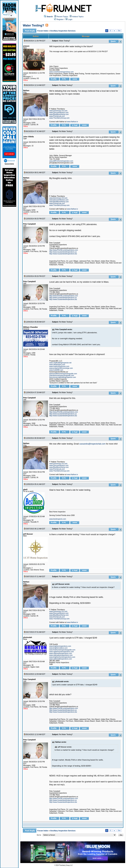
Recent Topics (62, 17)
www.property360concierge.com (61, 368)
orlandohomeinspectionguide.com (62, 375)
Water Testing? (33, 25)
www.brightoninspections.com (60, 646)
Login (69, 19)
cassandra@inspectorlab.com (92, 444)
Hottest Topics (78, 17)
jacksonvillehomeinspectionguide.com (63, 374)
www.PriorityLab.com (57, 116)
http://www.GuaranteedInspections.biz (63, 254)
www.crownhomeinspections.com (61, 72)
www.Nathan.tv (73, 122)
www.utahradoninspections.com (61, 655)
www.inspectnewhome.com (59, 366)
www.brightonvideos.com (58, 648)
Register (59, 19)
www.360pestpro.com (57, 365)
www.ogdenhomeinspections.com (62, 652)
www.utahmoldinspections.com (61, 659)
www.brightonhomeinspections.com (62, 657)
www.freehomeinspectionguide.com (62, 650)
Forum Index (43, 31)
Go (119, 31)
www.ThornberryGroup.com (59, 118)
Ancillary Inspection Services (63, 31)
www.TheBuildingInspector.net (60, 363)
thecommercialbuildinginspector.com (63, 377)
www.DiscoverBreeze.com (59, 113)
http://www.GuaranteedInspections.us (63, 252)
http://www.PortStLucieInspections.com (64, 250)
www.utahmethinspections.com (61, 653)
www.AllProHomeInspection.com (61, 161)
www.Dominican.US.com (58, 111)
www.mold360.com (56, 370)
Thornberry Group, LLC (66, 865)
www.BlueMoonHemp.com (59, 114)
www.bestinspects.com (58, 519)
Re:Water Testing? (66, 85)
